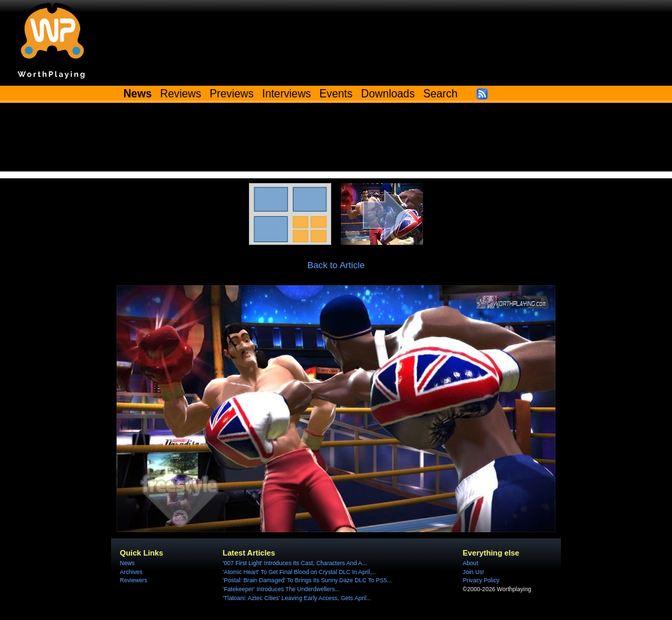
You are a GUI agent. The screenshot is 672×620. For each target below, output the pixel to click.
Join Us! (473, 572)
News (127, 563)
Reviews (181, 94)
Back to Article (336, 265)
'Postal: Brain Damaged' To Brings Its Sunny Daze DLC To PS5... (308, 580)
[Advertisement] (336, 141)
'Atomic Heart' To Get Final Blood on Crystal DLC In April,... (300, 572)
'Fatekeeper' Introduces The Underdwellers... (281, 589)
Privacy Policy (481, 580)
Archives (131, 572)
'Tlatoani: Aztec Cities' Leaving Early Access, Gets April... (297, 598)
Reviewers (134, 580)
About (470, 563)
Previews (232, 94)
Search (440, 94)
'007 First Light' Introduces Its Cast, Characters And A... (295, 563)
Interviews (286, 94)
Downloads (388, 94)
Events (336, 94)
